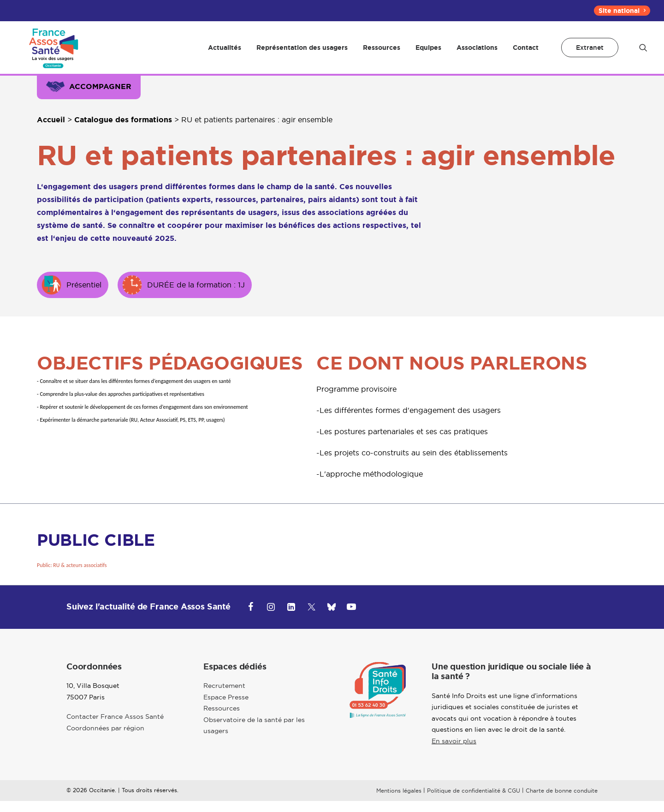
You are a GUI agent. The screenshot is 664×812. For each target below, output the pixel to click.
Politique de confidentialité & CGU (474, 802)
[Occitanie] (51, 53)
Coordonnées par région (105, 739)
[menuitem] (622, 11)
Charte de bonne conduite (562, 802)
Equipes (428, 53)
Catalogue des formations (123, 131)
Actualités (225, 53)
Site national (622, 11)
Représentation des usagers (302, 53)
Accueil (51, 131)
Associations (477, 53)
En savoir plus (454, 752)
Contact (526, 53)
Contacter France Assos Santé (115, 728)
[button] (643, 53)
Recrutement (224, 697)
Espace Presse (226, 708)
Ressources (382, 53)
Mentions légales (399, 802)
